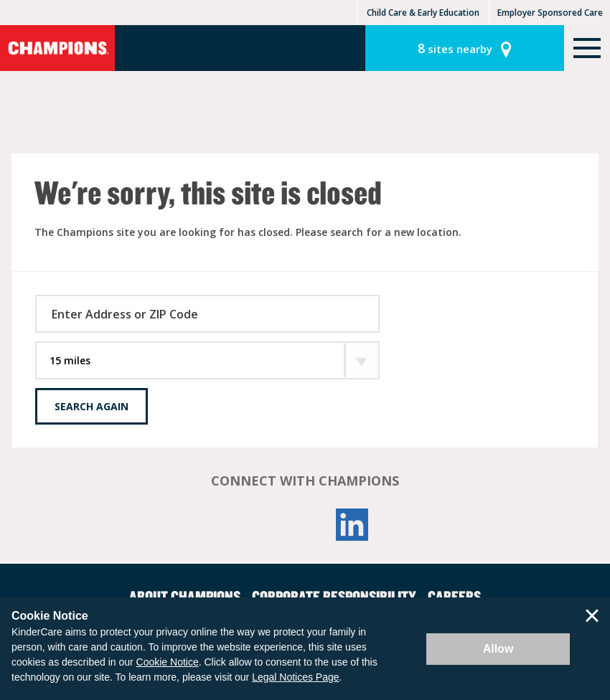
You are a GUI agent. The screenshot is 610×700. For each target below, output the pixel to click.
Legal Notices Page (295, 677)
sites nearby (455, 48)
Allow (498, 649)
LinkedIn (352, 525)
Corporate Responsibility (334, 596)
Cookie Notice (168, 662)
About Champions (185, 596)
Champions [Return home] (57, 48)
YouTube (305, 525)
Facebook (258, 525)
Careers (454, 596)
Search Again (91, 406)
